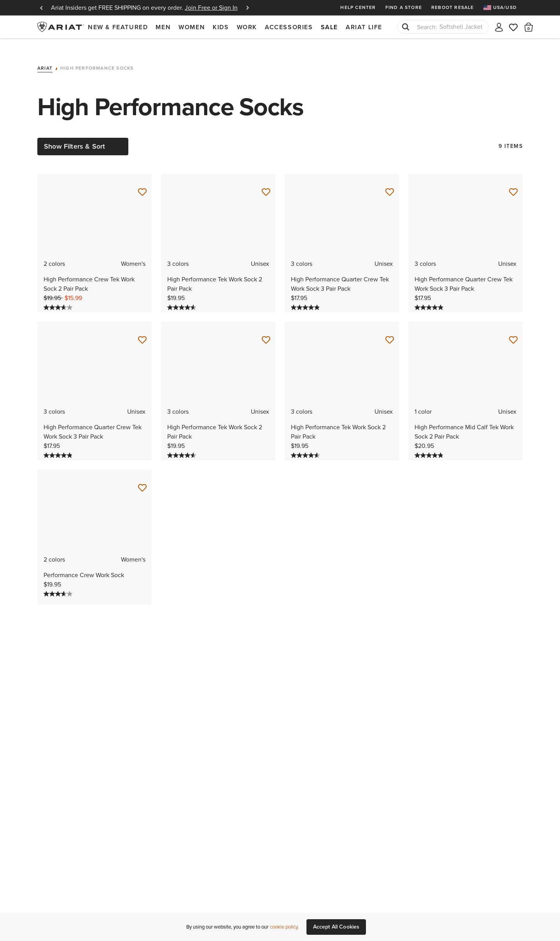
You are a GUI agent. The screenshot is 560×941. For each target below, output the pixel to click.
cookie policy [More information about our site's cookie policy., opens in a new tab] (284, 927)
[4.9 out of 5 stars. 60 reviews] (306, 296)
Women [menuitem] (192, 27)
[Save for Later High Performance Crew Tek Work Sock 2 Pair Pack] (142, 181)
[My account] (499, 27)
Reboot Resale (453, 7)
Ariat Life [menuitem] (364, 27)
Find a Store (404, 7)
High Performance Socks (97, 57)
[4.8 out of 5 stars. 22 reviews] (430, 444)
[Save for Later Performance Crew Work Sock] (142, 477)
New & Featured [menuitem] (118, 27)
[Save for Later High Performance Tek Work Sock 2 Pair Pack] (266, 181)
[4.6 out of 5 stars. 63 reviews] (183, 296)
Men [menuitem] (163, 27)
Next (247, 8)
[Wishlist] (514, 27)
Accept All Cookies (336, 927)
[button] (529, 27)
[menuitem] (503, 8)
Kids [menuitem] (221, 27)
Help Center (358, 7)
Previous (41, 8)
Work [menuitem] (247, 27)
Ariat (45, 57)
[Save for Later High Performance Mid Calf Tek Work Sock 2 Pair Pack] (513, 329)
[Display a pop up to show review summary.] (204, 297)
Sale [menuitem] (329, 27)
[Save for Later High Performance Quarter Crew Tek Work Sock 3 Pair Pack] (390, 181)
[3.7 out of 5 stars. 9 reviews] (59, 296)
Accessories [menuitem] (289, 27)
